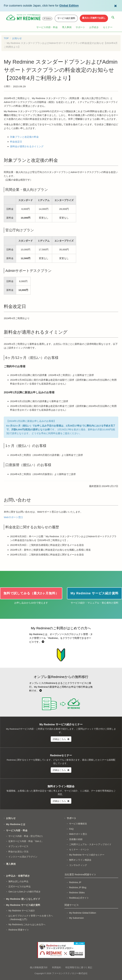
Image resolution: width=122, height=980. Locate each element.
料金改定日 (16, 142)
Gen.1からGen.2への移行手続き (24, 892)
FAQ (71, 829)
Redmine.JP (75, 882)
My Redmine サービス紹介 (22, 911)
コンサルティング (78, 865)
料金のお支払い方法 (18, 852)
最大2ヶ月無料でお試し (94, 18)
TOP (6, 38)
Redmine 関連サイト (19, 930)
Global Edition (69, 6)
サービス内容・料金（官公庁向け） (26, 836)
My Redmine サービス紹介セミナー (87, 855)
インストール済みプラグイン (23, 857)
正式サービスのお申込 (20, 886)
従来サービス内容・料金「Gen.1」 (26, 841)
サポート (80, 27)
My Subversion (76, 918)
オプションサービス (18, 846)
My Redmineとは (16, 824)
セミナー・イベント (79, 849)
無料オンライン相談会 (80, 860)
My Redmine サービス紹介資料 (23, 905)
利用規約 (57, 967)
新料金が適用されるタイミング (27, 146)
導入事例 (67, 27)
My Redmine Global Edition (83, 913)
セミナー (108, 27)
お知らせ (17, 38)
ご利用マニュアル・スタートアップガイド (90, 844)
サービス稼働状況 (78, 824)
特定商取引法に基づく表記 (79, 967)
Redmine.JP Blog (78, 887)
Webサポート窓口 (13, 517)
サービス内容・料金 (47, 27)
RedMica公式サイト (79, 898)
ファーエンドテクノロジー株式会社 (70, 973)
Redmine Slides (77, 893)
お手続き (94, 27)
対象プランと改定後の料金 (24, 137)
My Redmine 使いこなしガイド (23, 899)
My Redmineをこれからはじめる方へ (27, 924)
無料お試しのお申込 (18, 881)
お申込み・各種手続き (18, 876)
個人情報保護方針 (39, 967)
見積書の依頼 (76, 839)
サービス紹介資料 (66, 18)
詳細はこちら (61, 739)
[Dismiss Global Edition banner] (115, 6)
